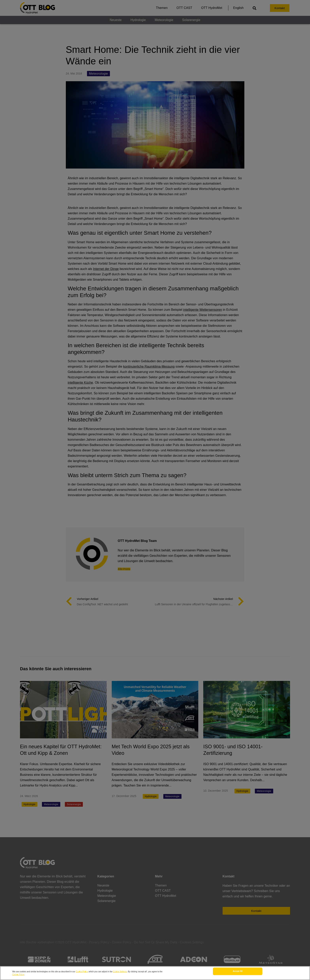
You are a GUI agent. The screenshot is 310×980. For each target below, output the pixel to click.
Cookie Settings (120, 972)
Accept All (238, 972)
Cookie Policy (82, 972)
